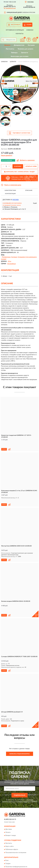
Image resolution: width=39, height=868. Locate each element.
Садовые (14, 257)
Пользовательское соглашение (16, 835)
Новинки (30, 30)
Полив (29, 25)
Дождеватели (19, 45)
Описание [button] (29, 190)
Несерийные (11, 264)
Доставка (9, 812)
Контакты (20, 34)
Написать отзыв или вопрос (20, 736)
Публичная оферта (12, 832)
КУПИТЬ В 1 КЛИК (31, 166)
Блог (7, 843)
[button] (10, 8)
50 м (10, 261)
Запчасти (25, 53)
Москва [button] (16, 200)
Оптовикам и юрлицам (15, 30)
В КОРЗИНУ (18, 166)
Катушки (31, 45)
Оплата (8, 815)
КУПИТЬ (4, 443)
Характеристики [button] (10, 190)
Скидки (8, 846)
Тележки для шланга (25, 49)
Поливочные (6, 257)
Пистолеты (10, 49)
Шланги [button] (7, 45)
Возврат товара (11, 818)
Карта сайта (9, 829)
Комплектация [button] (10, 194)
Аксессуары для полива (20, 56)
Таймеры (14, 53)
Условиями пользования (24, 784)
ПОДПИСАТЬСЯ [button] (19, 778)
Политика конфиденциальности (16, 849)
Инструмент (16, 25)
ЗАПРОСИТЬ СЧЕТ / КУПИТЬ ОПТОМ (19, 172)
